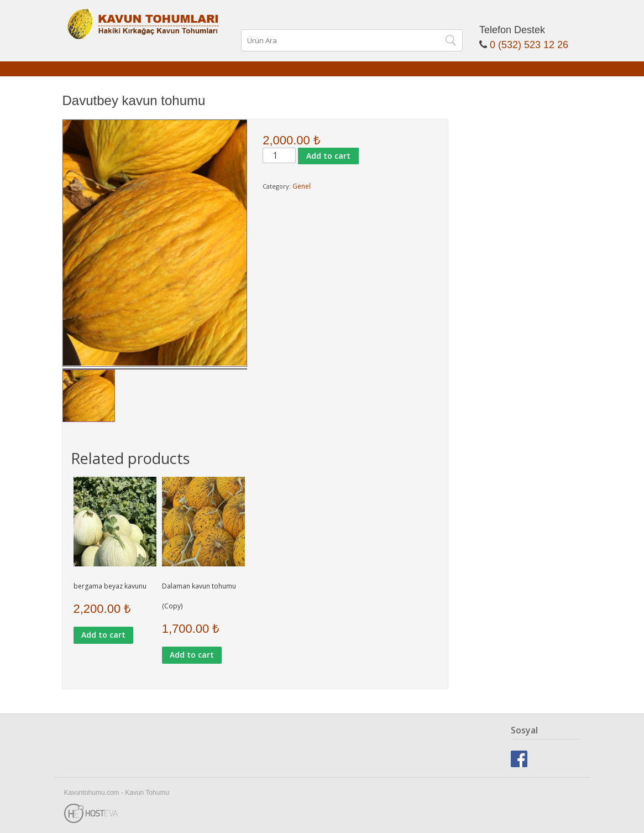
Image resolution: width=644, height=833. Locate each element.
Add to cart (328, 156)
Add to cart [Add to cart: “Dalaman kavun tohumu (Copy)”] (192, 655)
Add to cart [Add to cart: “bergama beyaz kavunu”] (103, 635)
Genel (302, 186)
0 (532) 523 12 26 (529, 45)
